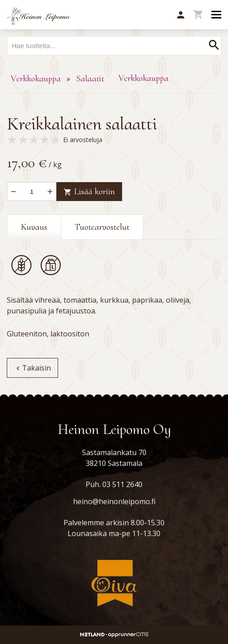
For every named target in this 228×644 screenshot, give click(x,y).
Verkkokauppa (36, 79)
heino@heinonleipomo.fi (114, 501)
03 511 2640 (122, 484)
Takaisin (32, 368)
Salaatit (90, 79)
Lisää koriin (89, 192)
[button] (181, 15)
